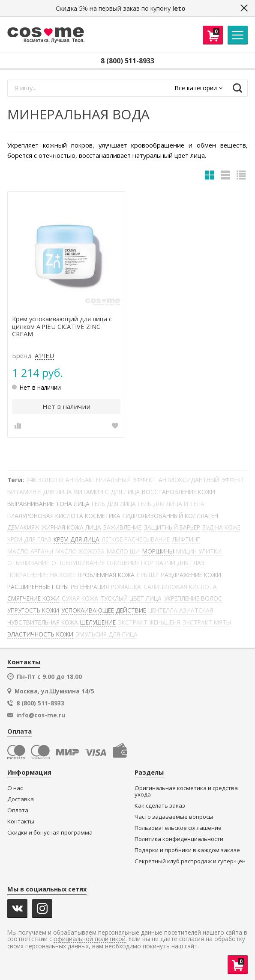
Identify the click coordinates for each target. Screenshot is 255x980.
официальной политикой (90, 939)
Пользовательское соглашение (178, 828)
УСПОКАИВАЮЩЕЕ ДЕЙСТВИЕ (104, 610)
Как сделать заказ (160, 806)
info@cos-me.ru (41, 715)
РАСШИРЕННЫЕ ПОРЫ (38, 587)
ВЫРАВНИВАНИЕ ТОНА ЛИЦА (48, 504)
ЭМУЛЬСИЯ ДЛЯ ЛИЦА (106, 634)
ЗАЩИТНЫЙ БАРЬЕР (172, 527)
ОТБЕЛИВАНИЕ (28, 563)
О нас (15, 788)
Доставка (21, 799)
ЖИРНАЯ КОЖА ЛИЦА (71, 527)
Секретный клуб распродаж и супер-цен (190, 861)
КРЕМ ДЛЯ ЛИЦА (76, 539)
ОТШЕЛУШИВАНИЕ (78, 563)
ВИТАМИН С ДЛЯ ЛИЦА (107, 492)
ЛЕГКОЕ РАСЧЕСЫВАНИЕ (136, 539)
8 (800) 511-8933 (127, 61)
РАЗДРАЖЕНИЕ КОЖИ (191, 575)
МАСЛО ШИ (123, 551)
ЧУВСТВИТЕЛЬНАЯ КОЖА (43, 622)
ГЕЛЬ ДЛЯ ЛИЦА (114, 504)
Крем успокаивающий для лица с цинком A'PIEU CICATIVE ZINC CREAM (62, 327)
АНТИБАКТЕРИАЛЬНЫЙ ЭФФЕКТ (111, 480)
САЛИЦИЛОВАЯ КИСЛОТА (180, 587)
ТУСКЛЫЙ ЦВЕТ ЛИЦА (131, 598)
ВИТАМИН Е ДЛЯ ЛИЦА (40, 492)
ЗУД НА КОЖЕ (221, 527)
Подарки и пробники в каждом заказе (187, 850)
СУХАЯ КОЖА (80, 598)
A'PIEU (44, 356)
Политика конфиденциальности (179, 839)
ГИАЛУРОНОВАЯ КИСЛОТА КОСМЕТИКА (64, 516)
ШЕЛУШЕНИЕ (98, 622)
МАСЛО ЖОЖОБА (80, 551)
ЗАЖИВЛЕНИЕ (122, 527)
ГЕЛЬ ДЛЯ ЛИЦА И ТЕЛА (171, 504)
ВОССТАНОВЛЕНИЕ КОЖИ (178, 492)
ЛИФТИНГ (186, 539)
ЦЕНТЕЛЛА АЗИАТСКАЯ (181, 610)
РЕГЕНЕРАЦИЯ (90, 587)
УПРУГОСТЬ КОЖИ (33, 610)
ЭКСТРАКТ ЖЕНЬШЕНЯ (149, 622)
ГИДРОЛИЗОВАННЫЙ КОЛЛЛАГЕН (170, 516)
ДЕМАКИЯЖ (23, 527)
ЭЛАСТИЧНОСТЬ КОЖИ (40, 634)
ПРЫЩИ (148, 575)
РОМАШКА (126, 587)
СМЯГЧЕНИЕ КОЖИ (33, 598)
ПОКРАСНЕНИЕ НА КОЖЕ (41, 575)
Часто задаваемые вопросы (174, 817)
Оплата (18, 810)
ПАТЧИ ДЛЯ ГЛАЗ (180, 563)
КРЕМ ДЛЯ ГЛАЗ (29, 539)
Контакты (21, 822)
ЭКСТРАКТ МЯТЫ (207, 622)
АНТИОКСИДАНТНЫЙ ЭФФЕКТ (202, 480)
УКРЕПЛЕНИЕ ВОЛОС (193, 598)
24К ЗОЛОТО (45, 480)
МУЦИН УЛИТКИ (199, 551)
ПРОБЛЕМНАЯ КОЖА (106, 575)
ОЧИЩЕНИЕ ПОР (130, 563)
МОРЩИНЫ (158, 551)
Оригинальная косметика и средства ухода (186, 792)
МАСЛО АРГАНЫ (30, 551)
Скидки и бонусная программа (50, 833)
